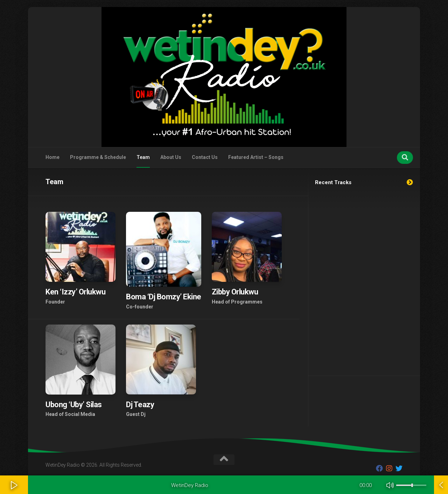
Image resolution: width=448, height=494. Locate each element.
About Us (171, 157)
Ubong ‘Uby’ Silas (74, 405)
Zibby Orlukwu (235, 292)
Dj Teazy (140, 405)
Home (52, 157)
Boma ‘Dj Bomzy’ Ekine (164, 297)
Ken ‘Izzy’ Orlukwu (75, 292)
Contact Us (205, 157)
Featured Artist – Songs (256, 157)
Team (143, 157)
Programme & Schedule (98, 157)
